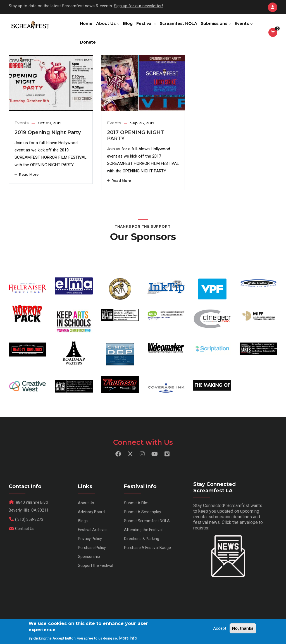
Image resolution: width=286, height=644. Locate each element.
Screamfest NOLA (185, 27)
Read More (27, 186)
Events (90, 51)
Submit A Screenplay (143, 524)
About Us (110, 27)
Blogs (83, 533)
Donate (112, 51)
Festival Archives (93, 542)
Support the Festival (96, 578)
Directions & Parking (142, 551)
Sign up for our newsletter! (138, 6)
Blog (132, 27)
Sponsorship (89, 569)
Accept (220, 628)
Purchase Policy (92, 560)
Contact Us (25, 541)
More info (128, 638)
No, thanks (243, 628)
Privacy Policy (90, 551)
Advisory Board (91, 524)
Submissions (224, 27)
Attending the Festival (143, 542)
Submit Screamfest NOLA (147, 533)
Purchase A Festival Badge (147, 560)
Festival (152, 27)
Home (87, 27)
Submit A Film (136, 515)
